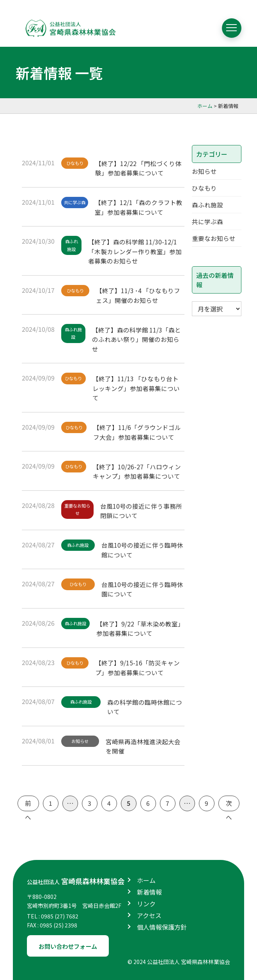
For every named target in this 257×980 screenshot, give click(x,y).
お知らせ (81, 740)
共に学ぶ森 (75, 202)
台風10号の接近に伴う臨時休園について (141, 588)
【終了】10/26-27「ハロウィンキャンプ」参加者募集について (138, 471)
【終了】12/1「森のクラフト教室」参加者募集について (140, 206)
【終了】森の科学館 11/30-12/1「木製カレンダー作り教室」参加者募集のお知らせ (136, 250)
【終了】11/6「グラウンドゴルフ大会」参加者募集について (139, 432)
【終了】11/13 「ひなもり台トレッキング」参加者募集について (138, 387)
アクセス (149, 914)
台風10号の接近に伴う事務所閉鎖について (143, 509)
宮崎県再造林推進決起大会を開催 (145, 744)
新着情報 (149, 890)
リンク (146, 902)
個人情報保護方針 (162, 925)
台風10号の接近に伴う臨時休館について (141, 548)
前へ (28, 803)
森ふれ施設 (72, 245)
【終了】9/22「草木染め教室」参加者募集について (141, 627)
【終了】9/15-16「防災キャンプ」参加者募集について (139, 666)
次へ (229, 803)
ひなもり (76, 163)
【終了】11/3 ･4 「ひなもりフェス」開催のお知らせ (140, 294)
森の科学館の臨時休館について (147, 705)
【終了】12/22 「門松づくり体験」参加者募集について (140, 167)
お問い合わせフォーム (71, 945)
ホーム (146, 879)
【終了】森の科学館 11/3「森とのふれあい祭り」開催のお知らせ (138, 338)
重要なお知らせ (78, 509)
